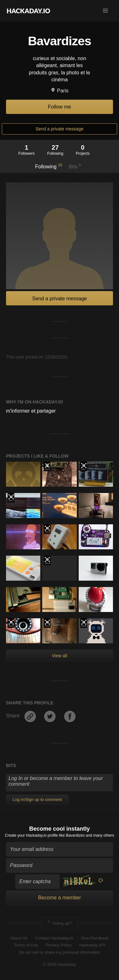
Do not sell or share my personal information (60, 952)
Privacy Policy (59, 945)
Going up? (59, 923)
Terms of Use (26, 945)
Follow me (60, 107)
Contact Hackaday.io (54, 938)
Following (48, 166)
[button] (105, 11)
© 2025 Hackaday (60, 964)
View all (60, 656)
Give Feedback (94, 938)
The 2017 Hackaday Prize (84, 466)
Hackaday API (92, 945)
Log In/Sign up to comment (37, 799)
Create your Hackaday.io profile (32, 835)
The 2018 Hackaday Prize (47, 560)
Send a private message (60, 129)
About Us (19, 938)
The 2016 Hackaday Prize (47, 529)
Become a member (60, 898)
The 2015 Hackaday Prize (47, 466)
